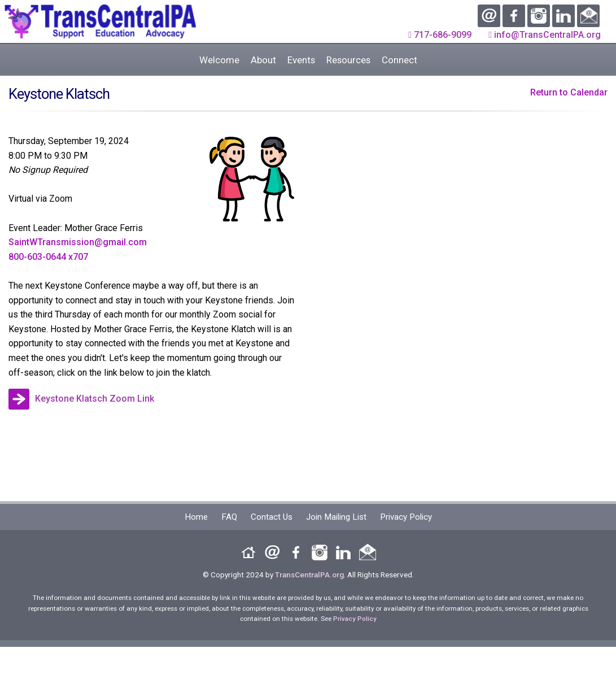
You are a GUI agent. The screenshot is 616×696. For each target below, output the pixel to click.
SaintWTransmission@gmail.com (78, 242)
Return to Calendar (569, 92)
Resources (348, 60)
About (263, 60)
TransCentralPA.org (309, 575)
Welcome (219, 60)
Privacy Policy (406, 517)
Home (196, 517)
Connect (399, 60)
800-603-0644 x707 (48, 257)
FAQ (229, 517)
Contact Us (272, 517)
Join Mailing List (336, 517)
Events (301, 60)
